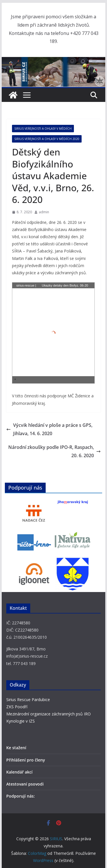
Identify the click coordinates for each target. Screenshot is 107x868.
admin (44, 212)
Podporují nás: (21, 796)
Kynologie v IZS (21, 721)
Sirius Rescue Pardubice (28, 700)
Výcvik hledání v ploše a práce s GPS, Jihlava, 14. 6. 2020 (49, 429)
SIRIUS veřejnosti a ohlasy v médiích (43, 129)
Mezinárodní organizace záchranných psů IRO (49, 714)
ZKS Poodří (17, 707)
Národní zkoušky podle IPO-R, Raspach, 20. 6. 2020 (54, 451)
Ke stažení (16, 748)
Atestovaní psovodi (25, 784)
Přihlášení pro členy (26, 760)
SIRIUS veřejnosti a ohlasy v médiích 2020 (47, 139)
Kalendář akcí (19, 772)
